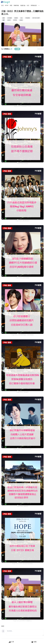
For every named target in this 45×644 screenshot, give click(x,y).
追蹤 (17, 49)
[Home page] (5, 2)
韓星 (11, 5)
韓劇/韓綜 (16, 5)
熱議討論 (23, 5)
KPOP (7, 5)
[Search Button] (39, 6)
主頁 (2, 5)
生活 (28, 5)
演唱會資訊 (34, 5)
